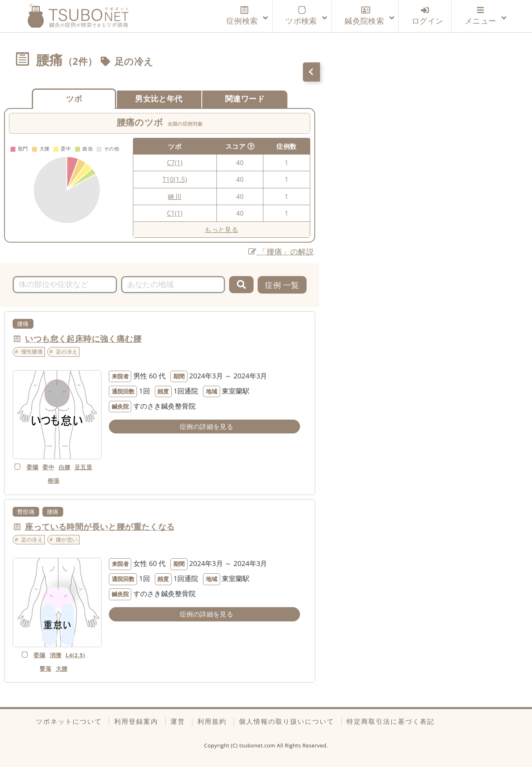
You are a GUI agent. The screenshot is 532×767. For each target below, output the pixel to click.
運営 (178, 721)
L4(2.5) (75, 655)
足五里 (83, 467)
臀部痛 (26, 512)
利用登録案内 (136, 721)
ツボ (74, 98)
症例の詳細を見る (206, 427)
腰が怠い (67, 539)
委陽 (32, 467)
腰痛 (23, 324)
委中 (48, 467)
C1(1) (175, 213)
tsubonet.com (258, 745)
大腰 (62, 669)
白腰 (65, 467)
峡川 (175, 197)
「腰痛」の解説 (281, 251)
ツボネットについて (69, 721)
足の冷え (134, 61)
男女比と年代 (159, 98)
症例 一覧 (282, 285)
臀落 (45, 669)
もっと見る (221, 230)
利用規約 (212, 721)
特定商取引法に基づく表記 (391, 721)
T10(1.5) (175, 179)
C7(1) (175, 163)
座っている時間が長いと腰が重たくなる (100, 527)
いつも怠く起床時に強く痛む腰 (83, 339)
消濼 (56, 655)
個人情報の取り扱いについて (287, 721)
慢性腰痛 (32, 351)
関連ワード (245, 98)
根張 (54, 481)
